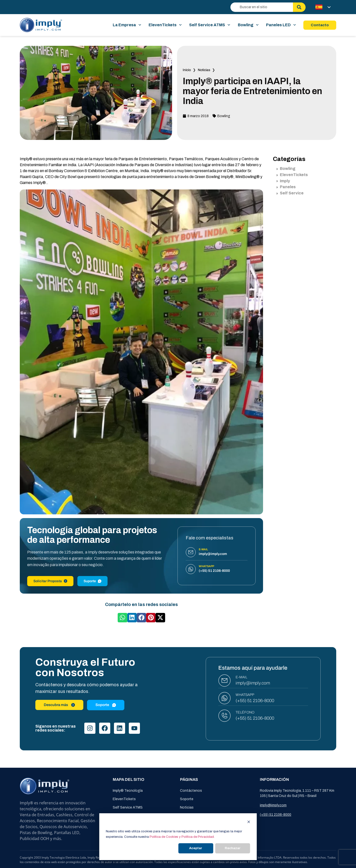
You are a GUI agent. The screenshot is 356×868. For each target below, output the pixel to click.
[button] (122, 618)
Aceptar (196, 848)
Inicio (187, 70)
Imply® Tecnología (128, 791)
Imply (283, 181)
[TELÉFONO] (224, 716)
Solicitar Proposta (50, 581)
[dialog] (178, 837)
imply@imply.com (253, 683)
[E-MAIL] (224, 681)
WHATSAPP (245, 695)
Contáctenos (191, 791)
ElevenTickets (165, 25)
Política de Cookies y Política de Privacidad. (182, 837)
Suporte (92, 581)
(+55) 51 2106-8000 (255, 701)
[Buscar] (299, 7)
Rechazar (233, 848)
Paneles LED (281, 25)
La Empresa (127, 25)
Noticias (204, 70)
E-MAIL (241, 677)
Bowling (248, 25)
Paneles (286, 187)
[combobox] (262, 7)
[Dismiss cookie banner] (249, 823)
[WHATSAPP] (224, 698)
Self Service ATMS (210, 25)
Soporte (187, 799)
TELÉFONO (245, 712)
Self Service (290, 193)
